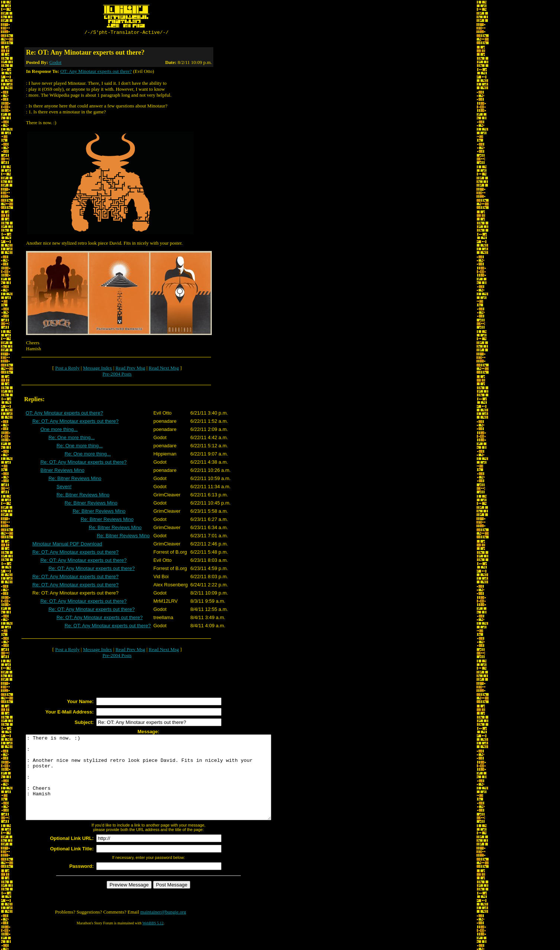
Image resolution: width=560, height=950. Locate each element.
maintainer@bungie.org (163, 930)
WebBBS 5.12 (153, 941)
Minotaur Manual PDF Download (67, 545)
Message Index (97, 369)
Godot (56, 63)
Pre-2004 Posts (117, 375)
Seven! (64, 488)
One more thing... (59, 430)
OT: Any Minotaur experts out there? (96, 72)
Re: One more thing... (71, 439)
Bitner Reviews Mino (63, 471)
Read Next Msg (164, 369)
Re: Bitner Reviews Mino (75, 479)
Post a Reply (67, 369)
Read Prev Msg (130, 369)
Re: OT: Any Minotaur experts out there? (75, 422)
